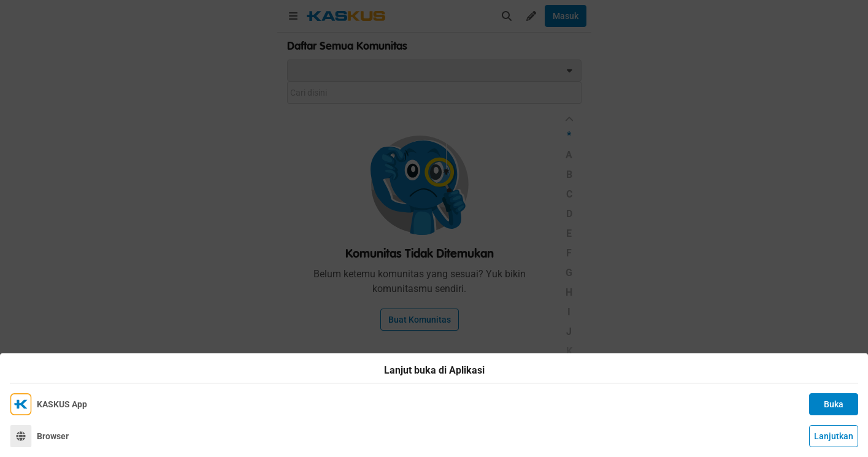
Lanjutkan (834, 436)
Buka (834, 404)
